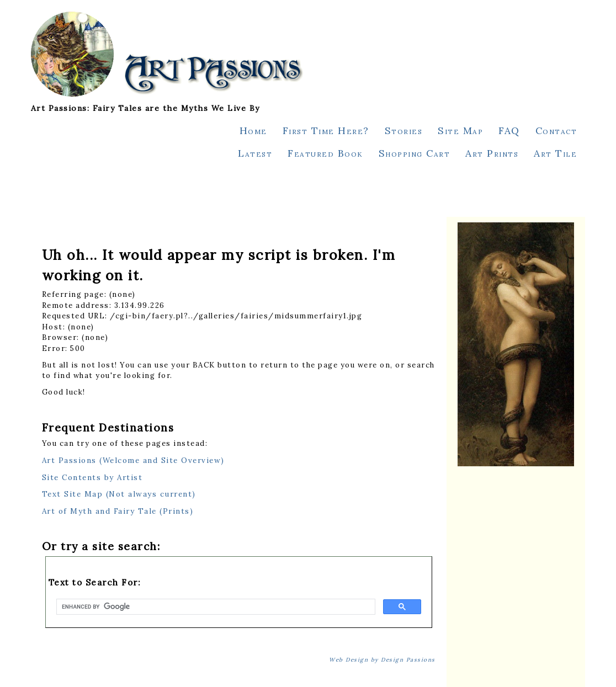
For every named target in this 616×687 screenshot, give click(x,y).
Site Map (460, 131)
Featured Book (325, 153)
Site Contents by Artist (92, 477)
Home (253, 131)
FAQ (509, 131)
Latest (255, 153)
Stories (404, 131)
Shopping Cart (415, 153)
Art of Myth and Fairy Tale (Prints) (118, 511)
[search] (215, 607)
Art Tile (555, 153)
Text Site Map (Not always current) (119, 494)
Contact (556, 131)
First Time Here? (326, 131)
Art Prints (492, 153)
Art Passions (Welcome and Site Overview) (133, 460)
